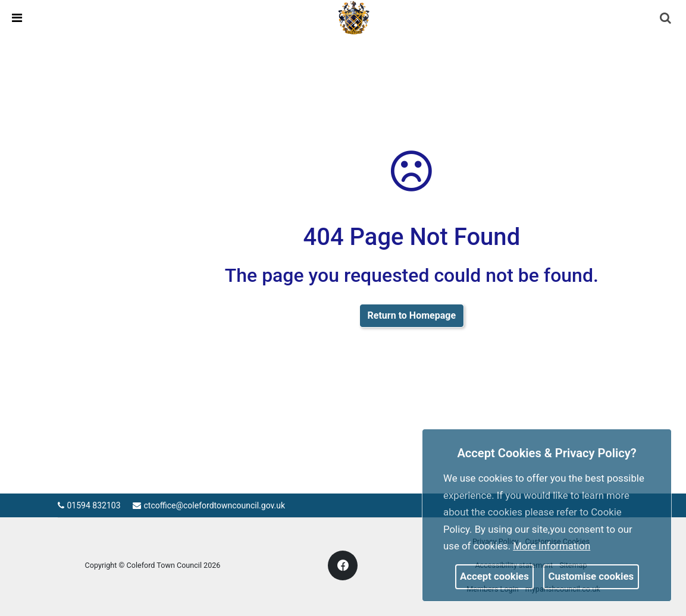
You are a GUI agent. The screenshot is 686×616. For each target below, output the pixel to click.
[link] (354, 17)
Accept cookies (494, 576)
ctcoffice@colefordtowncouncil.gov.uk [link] (209, 505)
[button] (666, 19)
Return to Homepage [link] (412, 315)
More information (552, 546)
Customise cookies (591, 576)
